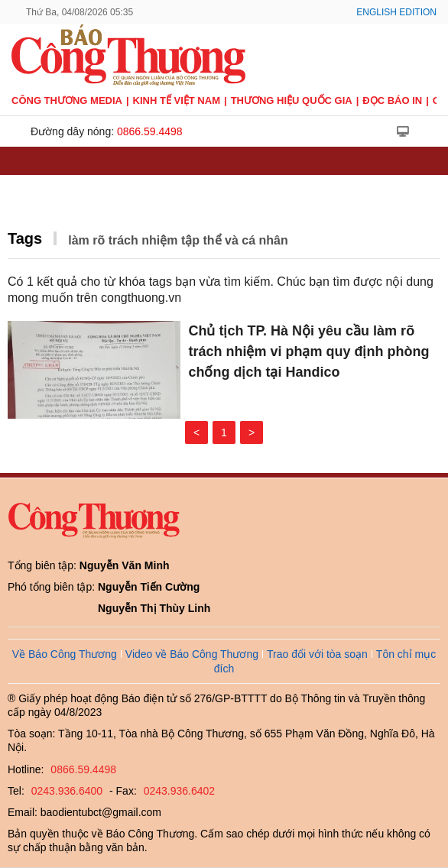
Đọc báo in (392, 100)
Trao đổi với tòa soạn (317, 654)
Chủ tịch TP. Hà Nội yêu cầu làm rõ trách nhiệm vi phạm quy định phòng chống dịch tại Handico (308, 351)
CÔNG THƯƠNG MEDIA (67, 100)
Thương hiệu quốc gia (292, 100)
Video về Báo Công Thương (192, 654)
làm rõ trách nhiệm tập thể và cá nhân (178, 240)
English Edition (396, 12)
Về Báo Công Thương (65, 654)
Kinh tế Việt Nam (177, 100)
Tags (25, 238)
